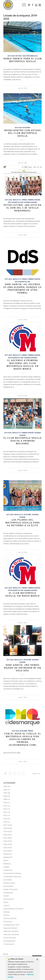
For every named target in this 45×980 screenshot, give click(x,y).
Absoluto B (8, 857)
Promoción (8, 922)
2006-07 (7, 790)
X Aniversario (9, 944)
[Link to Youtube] (36, 5)
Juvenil (6, 905)
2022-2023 (8, 841)
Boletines (7, 864)
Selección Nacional (11, 934)
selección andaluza (30, 56)
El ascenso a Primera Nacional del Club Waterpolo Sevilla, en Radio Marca (22, 365)
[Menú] (23, 5)
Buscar (6, 954)
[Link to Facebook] (33, 5)
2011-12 (7, 806)
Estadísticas (8, 893)
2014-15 (7, 815)
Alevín (6, 860)
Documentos (8, 886)
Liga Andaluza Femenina (13, 909)
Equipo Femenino (10, 889)
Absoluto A (17, 200)
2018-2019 (8, 828)
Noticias (19, 56)
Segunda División (31, 202)
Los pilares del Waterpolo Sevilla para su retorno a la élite (23, 523)
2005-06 (7, 786)
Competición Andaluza (12, 873)
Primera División (34, 200)
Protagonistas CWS (16, 202)
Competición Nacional (12, 876)
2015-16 (7, 819)
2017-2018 (8, 825)
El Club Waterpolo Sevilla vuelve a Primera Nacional (23, 441)
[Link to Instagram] (40, 5)
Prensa (25, 200)
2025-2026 (8, 851)
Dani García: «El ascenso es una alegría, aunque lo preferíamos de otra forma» (22, 288)
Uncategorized (9, 941)
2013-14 (7, 812)
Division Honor (9, 883)
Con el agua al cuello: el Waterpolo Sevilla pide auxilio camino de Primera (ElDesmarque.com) (23, 739)
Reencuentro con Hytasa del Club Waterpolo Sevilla (23, 133)
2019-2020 (11, 56)
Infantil (6, 896)
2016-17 (7, 822)
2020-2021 (8, 835)
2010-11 (7, 802)
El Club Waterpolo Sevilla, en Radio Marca (23, 594)
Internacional (9, 899)
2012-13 (7, 809)
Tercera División (10, 938)
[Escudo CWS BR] (19, 5)
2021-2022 (8, 838)
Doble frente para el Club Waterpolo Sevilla (23, 60)
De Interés (26, 128)
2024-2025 (8, 848)
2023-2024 (8, 844)
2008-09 (7, 796)
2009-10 (7, 799)
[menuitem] (23, 5)
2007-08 (7, 793)
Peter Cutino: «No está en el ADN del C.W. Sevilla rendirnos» (22, 208)
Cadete (6, 867)
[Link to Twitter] (29, 5)
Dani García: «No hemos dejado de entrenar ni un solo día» (22, 668)
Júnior (6, 902)
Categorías (8, 870)
